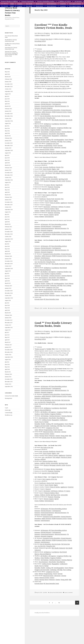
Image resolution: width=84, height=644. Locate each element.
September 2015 (9, 387)
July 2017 (7, 332)
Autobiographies (59, 140)
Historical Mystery (45, 126)
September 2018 (9, 298)
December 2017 (9, 320)
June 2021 (7, 217)
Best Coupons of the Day (50, 195)
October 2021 (8, 207)
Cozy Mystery (55, 124)
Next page (77, 603)
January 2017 (8, 347)
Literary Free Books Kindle (11, 396)
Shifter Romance (47, 112)
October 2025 (8, 89)
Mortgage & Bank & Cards (57, 181)
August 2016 (8, 360)
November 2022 (9, 175)
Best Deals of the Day (47, 163)
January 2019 (8, 288)
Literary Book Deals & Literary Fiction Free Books (12, 11)
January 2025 (8, 111)
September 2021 (9, 210)
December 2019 (9, 261)
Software (43, 175)
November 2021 (9, 205)
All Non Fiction (47, 136)
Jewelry (48, 179)
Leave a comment (68, 308)
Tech (43, 173)
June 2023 (7, 158)
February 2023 (8, 168)
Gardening (53, 141)
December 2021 (9, 202)
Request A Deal (45, 35)
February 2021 (8, 227)
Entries (8, 410)
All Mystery (47, 124)
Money (71, 140)
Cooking (48, 140)
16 (60, 602)
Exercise (60, 145)
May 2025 (7, 101)
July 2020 (7, 244)
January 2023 (8, 170)
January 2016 (8, 377)
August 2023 (8, 153)
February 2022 (8, 197)
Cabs (58, 169)
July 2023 (7, 155)
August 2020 (8, 241)
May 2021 (7, 219)
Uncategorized (8, 398)
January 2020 (8, 259)
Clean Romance (43, 134)
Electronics (47, 207)
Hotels (49, 169)
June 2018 (7, 305)
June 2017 (7, 335)
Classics (58, 151)
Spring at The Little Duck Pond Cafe (46, 369)
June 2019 (7, 276)
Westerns (52, 151)
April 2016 (7, 369)
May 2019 (7, 278)
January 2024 (8, 141)
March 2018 (8, 313)
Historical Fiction (48, 147)
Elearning (57, 187)
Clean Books (52, 134)
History (41, 145)
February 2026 (8, 79)
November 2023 (9, 146)
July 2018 (7, 303)
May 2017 (7, 337)
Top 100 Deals (55, 33)
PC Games (47, 185)
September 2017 (9, 328)
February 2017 (8, 345)
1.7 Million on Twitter (64, 1)
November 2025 (9, 87)
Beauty (58, 167)
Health (43, 140)
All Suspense (52, 128)
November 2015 (9, 382)
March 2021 (8, 224)
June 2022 (7, 187)
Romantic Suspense (47, 108)
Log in (6, 408)
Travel (67, 140)
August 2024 (8, 123)
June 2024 (7, 128)
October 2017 (8, 325)
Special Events (46, 189)
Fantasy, (42, 151)
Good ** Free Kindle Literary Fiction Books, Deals (53, 324)
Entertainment (49, 216)
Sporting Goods (63, 179)
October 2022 (8, 178)
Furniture (69, 171)
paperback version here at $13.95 (57, 88)
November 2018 (9, 293)
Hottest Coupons (49, 215)
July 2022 (7, 185)
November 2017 (9, 323)
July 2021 (7, 214)
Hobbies (42, 216)
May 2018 (7, 308)
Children (43, 179)
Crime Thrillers (45, 130)
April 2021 (7, 222)
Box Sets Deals (56, 116)
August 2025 (8, 94)
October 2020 (8, 237)
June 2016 (7, 364)
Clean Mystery (61, 134)
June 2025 (7, 99)
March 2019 (8, 283)
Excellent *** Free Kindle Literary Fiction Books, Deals (53, 26)
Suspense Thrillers (56, 130)
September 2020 (9, 239)
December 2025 (9, 84)
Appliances (62, 171)
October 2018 (8, 296)
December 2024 (9, 114)
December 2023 (9, 143)
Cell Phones (48, 173)
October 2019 (8, 266)
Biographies (55, 136)
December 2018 (9, 291)
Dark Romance (45, 114)
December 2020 (9, 232)
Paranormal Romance (47, 106)
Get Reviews (78, 1)
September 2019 (9, 269)
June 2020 (7, 246)
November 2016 (9, 352)
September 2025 (9, 91)
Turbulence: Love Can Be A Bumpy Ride (47, 51)
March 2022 (8, 195)
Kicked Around (40, 57)
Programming (48, 145)
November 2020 (9, 234)
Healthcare (52, 167)
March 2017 (8, 342)
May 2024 (7, 131)
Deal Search (63, 33)
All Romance (45, 102)
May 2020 (7, 249)
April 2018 (7, 310)
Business (51, 187)
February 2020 (8, 256)
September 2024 (9, 121)
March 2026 (8, 77)
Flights (54, 169)
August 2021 (8, 212)
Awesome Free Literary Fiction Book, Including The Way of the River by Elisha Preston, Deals (11, 54)
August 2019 (8, 271)
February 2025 (8, 109)
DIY (52, 140)
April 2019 (7, 281)
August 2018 (8, 300)
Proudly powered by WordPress (42, 613)
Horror (47, 151)
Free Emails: (5, 6)
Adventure (57, 147)
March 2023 (8, 165)
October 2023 (8, 148)
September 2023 (9, 150)
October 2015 (8, 384)
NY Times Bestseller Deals (58, 153)
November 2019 (9, 264)
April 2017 (7, 340)
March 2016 (8, 372)
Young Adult (64, 151)
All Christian (45, 132)
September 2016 (9, 357)
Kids (70, 151)
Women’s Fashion (48, 177)
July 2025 (7, 96)
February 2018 (8, 315)
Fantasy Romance (46, 104)
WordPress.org (9, 415)
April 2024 (7, 133)
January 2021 (8, 229)
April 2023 (7, 163)
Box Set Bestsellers (46, 116)
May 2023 (7, 160)
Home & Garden (53, 171)
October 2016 (8, 355)
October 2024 (8, 119)
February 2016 (8, 374)
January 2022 (8, 200)
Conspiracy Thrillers (63, 128)
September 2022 (9, 180)
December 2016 (9, 350)
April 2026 (7, 74)
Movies (53, 185)
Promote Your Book (46, 39)
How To (42, 138)
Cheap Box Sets (51, 118)
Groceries (46, 167)
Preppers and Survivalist (42, 141)
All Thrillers (44, 128)
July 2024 (7, 126)
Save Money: (5, 4)
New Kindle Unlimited (58, 120)
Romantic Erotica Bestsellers (52, 110)
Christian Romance (55, 132)
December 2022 (9, 173)
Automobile (54, 179)
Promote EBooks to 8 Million (9, 1)
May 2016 (7, 367)
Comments (9, 413)
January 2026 (8, 82)
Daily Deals (55, 189)
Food (41, 167)
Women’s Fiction (44, 149)
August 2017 (8, 330)
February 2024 (8, 138)
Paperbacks (59, 185)
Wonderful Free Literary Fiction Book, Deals (11, 40)
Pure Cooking (67, 141)
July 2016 (7, 362)
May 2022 (7, 190)
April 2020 (7, 251)
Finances (46, 181)
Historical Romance (61, 106)
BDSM (54, 112)
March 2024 (8, 136)
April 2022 (7, 192)
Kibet (46, 308)
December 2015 (9, 379)
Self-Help (60, 141)
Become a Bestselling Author (46, 1)
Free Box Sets (42, 118)
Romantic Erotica (62, 112)
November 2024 (9, 116)
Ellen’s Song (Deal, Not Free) (44, 65)
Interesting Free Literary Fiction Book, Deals (11, 48)
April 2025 (7, 104)
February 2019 (8, 286)
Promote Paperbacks (28, 1)
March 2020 (8, 254)
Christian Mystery (67, 132)
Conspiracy (49, 143)
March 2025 (8, 106)
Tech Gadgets (56, 173)
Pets (62, 167)
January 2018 (8, 318)
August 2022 (8, 182)
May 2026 (7, 72)
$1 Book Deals (46, 153)
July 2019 (7, 273)
